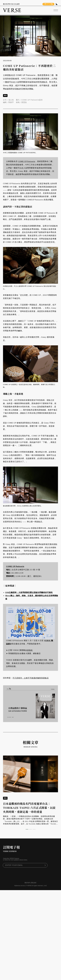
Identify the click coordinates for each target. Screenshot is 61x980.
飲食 (5, 95)
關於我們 (27, 877)
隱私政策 (34, 877)
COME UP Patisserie (27, 161)
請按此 (30, 650)
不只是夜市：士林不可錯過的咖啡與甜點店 (31, 678)
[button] (27, 824)
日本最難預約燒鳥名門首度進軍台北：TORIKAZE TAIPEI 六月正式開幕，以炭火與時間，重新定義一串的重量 (29, 802)
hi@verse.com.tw (19, 880)
